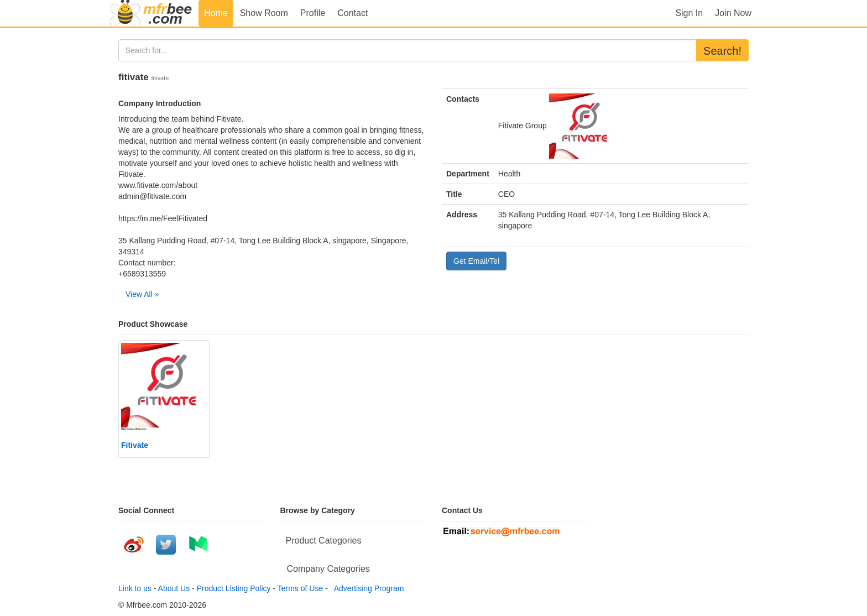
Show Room (264, 13)
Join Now (733, 13)
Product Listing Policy (234, 588)
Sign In (689, 13)
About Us (174, 588)
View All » (142, 294)
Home (216, 13)
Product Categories (324, 541)
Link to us (135, 588)
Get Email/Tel (476, 261)
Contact (352, 13)
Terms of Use (300, 588)
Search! (722, 51)
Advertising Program (367, 588)
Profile (313, 13)
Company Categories (328, 569)
